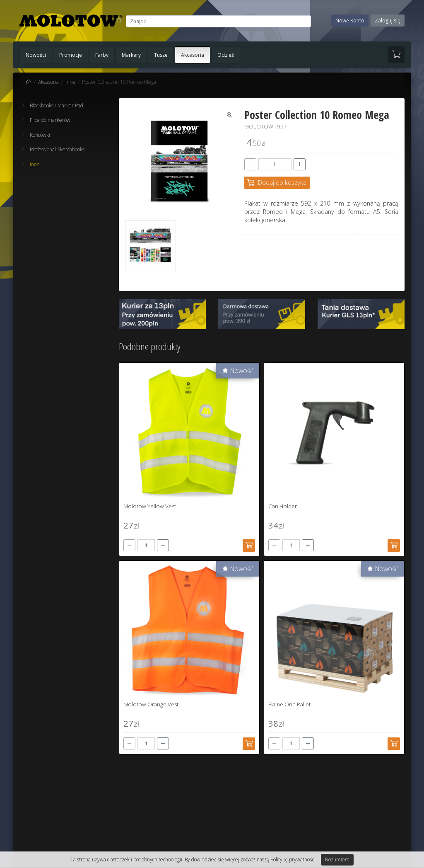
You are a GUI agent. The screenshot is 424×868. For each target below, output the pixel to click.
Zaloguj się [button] (388, 21)
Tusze (161, 55)
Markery (131, 55)
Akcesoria (193, 55)
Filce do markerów (46, 120)
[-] (250, 164)
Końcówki (36, 135)
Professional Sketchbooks (53, 149)
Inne (70, 82)
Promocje (71, 55)
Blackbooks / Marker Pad (52, 105)
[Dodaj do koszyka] (277, 183)
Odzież (226, 55)
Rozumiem (337, 860)
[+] (300, 164)
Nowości (36, 55)
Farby (102, 55)
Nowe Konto (350, 21)
